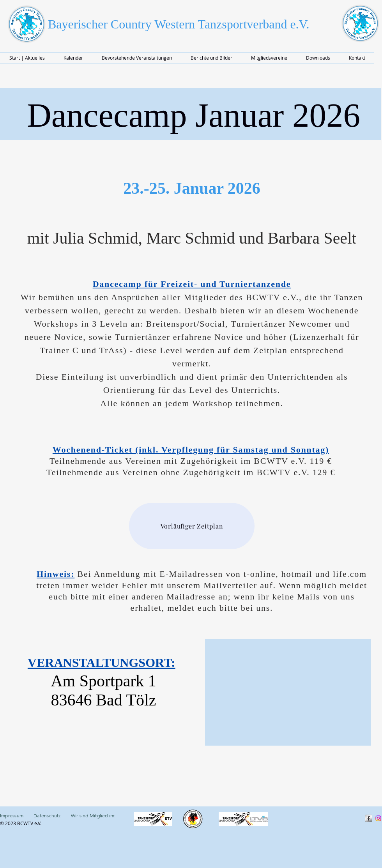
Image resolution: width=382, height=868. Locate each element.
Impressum (17, 816)
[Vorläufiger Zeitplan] (192, 526)
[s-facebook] (369, 818)
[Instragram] (378, 818)
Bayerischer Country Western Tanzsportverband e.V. (179, 24)
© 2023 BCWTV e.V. (21, 823)
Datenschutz (47, 816)
